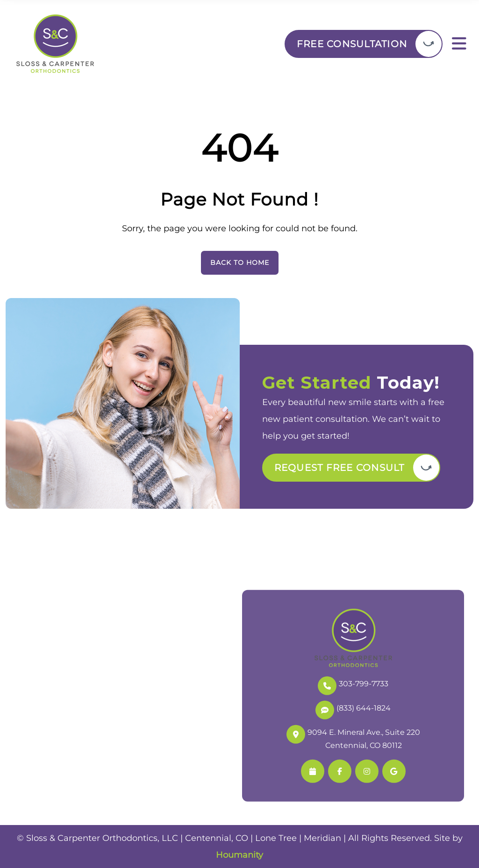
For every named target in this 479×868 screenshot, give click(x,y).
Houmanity (239, 855)
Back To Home (240, 263)
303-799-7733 (353, 684)
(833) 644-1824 (353, 708)
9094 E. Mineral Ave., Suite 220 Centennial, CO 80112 (353, 737)
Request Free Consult (340, 468)
